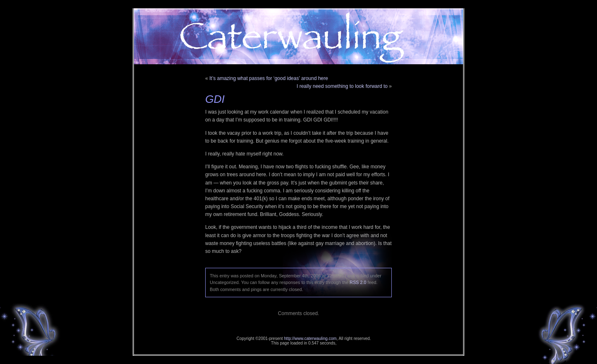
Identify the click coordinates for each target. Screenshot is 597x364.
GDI (215, 99)
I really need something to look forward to (342, 86)
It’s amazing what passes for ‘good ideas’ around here (269, 78)
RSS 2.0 (358, 282)
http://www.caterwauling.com (310, 339)
